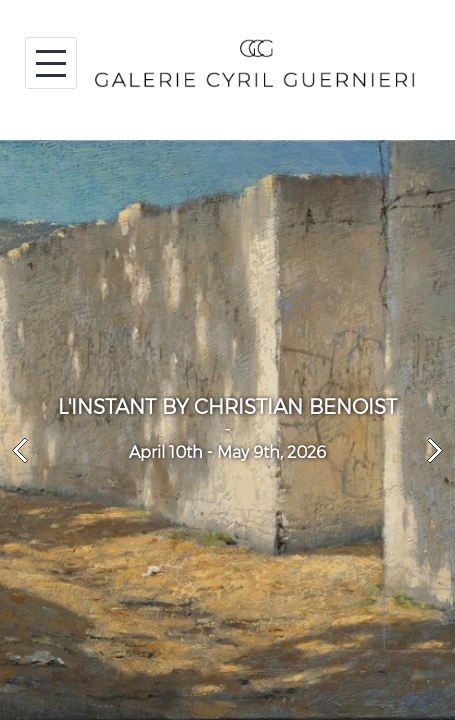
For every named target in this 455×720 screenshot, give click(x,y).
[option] (227, 430)
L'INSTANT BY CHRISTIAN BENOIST (227, 407)
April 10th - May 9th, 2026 (227, 452)
